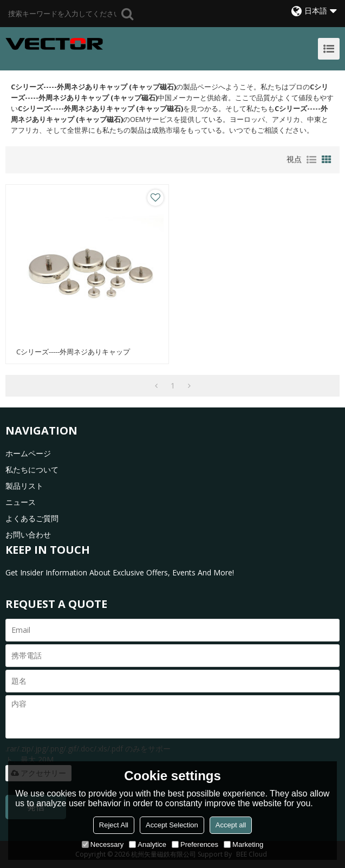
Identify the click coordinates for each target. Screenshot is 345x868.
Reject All (114, 825)
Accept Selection (172, 825)
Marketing (243, 844)
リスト (311, 160)
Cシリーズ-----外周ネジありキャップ (73, 352)
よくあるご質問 (32, 518)
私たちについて (32, 469)
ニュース (21, 502)
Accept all (231, 825)
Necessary (103, 844)
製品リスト (24, 486)
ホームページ (28, 453)
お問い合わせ (28, 535)
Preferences (195, 844)
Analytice (148, 844)
